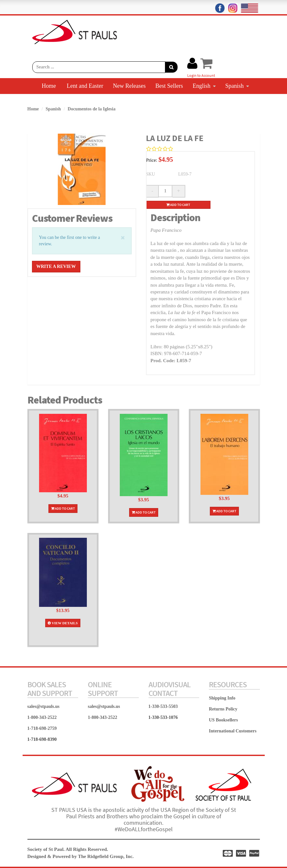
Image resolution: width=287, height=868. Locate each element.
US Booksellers (223, 720)
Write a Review (56, 266)
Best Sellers (169, 86)
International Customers (233, 731)
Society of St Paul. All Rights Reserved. (68, 849)
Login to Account (201, 75)
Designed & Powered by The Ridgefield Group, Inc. (81, 856)
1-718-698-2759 (42, 728)
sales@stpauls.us (44, 706)
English (204, 86)
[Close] (123, 237)
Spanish (237, 86)
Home (49, 86)
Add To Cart (63, 508)
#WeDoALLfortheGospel (144, 829)
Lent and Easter (85, 86)
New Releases (129, 86)
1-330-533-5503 (163, 706)
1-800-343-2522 (42, 717)
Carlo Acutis (127, 101)
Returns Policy (223, 709)
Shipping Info (222, 698)
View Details (63, 623)
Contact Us (165, 101)
